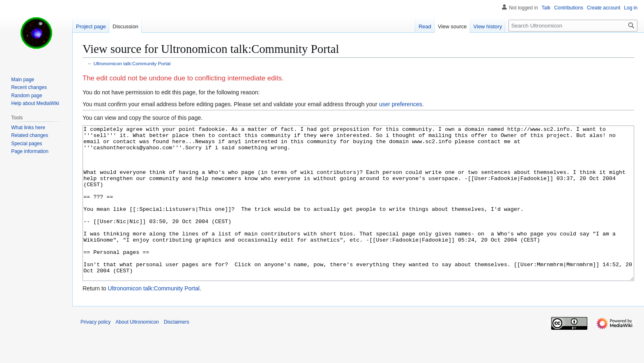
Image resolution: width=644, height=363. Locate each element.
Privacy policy (95, 353)
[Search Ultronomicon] (573, 26)
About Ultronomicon (137, 353)
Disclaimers (177, 353)
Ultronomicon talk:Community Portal (132, 63)
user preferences (401, 104)
